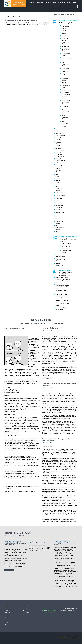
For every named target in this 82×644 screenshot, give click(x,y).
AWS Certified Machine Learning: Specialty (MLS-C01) (63, 287)
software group (67, 637)
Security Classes (60, 196)
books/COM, (18, 17)
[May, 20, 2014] (8, 330)
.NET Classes (65, 26)
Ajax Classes (65, 36)
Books (6, 624)
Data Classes (65, 83)
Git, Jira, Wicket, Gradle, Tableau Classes (66, 102)
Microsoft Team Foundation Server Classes (60, 154)
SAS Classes (59, 193)
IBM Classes (65, 107)
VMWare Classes (60, 213)
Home (6, 17)
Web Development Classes (60, 217)
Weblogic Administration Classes (60, 227)
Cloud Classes (66, 71)
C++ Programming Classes (65, 64)
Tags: (14, 330)
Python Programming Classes (59, 182)
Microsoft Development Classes (60, 144)
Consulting (32, 3)
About (69, 3)
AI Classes (65, 33)
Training (49, 3)
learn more (9, 570)
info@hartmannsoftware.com (50, 610)
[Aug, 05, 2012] (45, 330)
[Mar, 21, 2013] (45, 443)
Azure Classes (66, 46)
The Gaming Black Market (50, 328)
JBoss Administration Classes (66, 117)
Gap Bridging (41, 3)
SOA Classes (59, 203)
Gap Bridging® (7, 612)
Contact (74, 3)
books (11, 17)
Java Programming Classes (65, 111)
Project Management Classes (59, 265)
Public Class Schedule (59, 3)
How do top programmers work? (14, 328)
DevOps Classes (66, 90)
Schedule (6, 614)
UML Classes (59, 210)
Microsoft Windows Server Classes (60, 161)
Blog (5, 619)
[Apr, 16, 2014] (45, 387)
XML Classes (59, 232)
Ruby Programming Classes (59, 188)
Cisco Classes (66, 68)
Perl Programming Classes (59, 176)
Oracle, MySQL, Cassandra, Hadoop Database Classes (60, 168)
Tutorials (6, 617)
